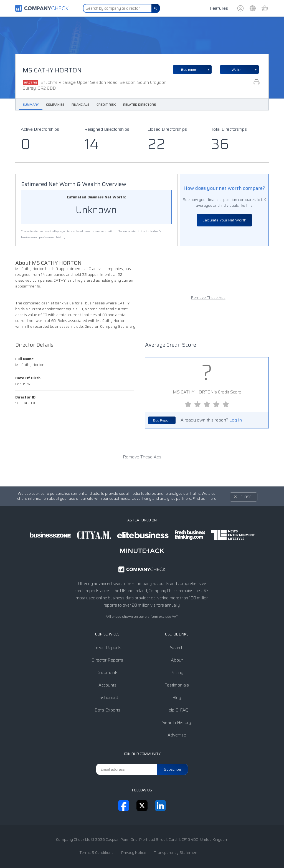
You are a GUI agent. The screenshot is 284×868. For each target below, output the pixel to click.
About (177, 660)
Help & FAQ (177, 710)
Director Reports (107, 660)
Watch (237, 70)
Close (246, 497)
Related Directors (140, 104)
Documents (107, 673)
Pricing (177, 673)
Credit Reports (107, 648)
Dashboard (107, 697)
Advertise (177, 735)
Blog (177, 697)
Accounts (107, 685)
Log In (236, 420)
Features (219, 8)
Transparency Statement (176, 852)
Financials (80, 104)
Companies (55, 104)
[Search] (156, 8)
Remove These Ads (208, 298)
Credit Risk (106, 104)
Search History (177, 722)
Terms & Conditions (96, 852)
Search (177, 648)
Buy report (196, 70)
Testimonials (177, 685)
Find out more (205, 499)
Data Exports (107, 710)
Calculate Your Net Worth (224, 220)
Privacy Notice (134, 852)
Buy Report (162, 420)
